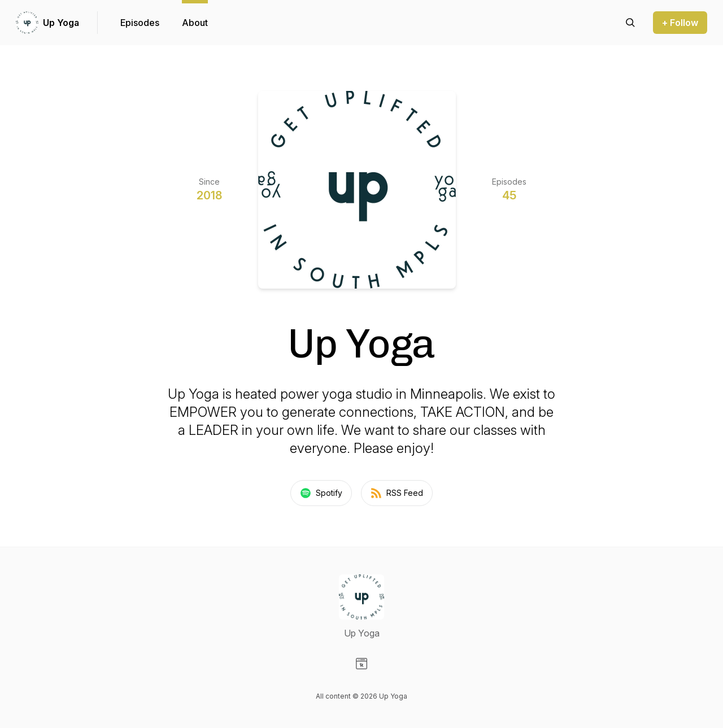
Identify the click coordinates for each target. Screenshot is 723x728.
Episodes (140, 23)
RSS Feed (397, 493)
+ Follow (680, 23)
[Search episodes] (630, 23)
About (195, 23)
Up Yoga (61, 23)
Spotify (321, 493)
